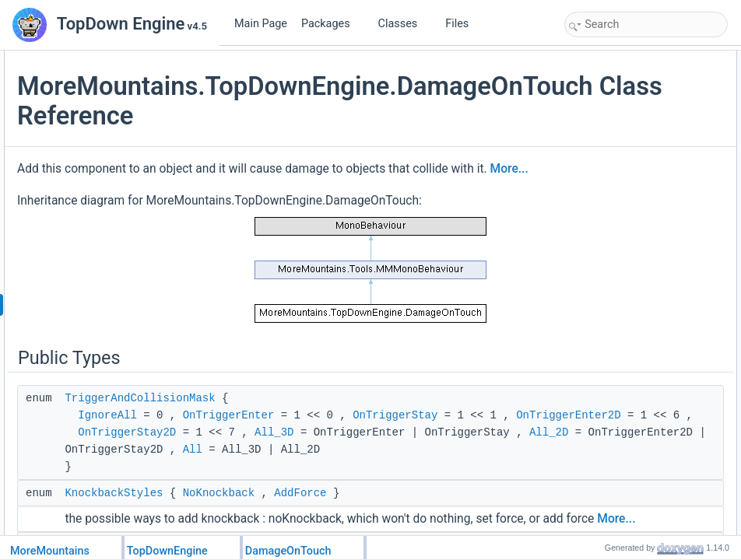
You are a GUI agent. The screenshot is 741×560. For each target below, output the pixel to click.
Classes (404, 24)
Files (463, 24)
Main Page (261, 24)
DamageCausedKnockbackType (648, 521)
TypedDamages (614, 487)
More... (370, 219)
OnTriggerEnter (419, 483)
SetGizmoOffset (614, 213)
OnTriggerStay (310, 500)
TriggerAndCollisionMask (330, 466)
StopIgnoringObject (622, 282)
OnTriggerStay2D (317, 534)
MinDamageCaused (623, 453)
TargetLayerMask (617, 401)
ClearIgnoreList (613, 299)
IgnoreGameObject (621, 264)
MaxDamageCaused (624, 470)
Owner (595, 418)
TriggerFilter (606, 436)
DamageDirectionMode (629, 504)
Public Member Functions (622, 145)
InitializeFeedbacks (621, 179)
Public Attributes (602, 384)
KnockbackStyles (617, 93)
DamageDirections (620, 128)
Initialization (606, 162)
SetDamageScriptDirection (636, 247)
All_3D (464, 534)
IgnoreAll (297, 483)
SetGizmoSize (611, 196)
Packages (332, 24)
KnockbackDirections (625, 110)
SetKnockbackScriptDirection (642, 230)
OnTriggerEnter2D (307, 517)
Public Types (595, 59)
